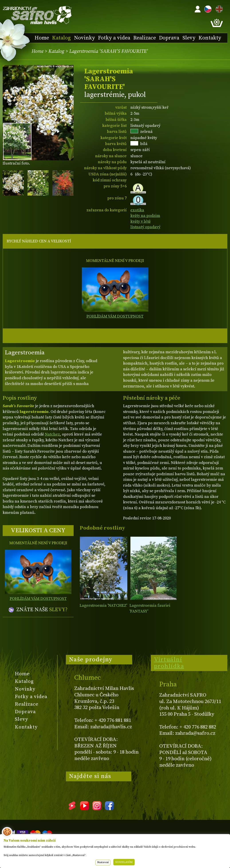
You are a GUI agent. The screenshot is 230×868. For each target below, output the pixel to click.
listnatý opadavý (145, 227)
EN (218, 8)
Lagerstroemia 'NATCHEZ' (103, 606)
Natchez (52, 434)
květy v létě (141, 221)
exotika (137, 210)
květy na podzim (145, 216)
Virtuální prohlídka (169, 663)
